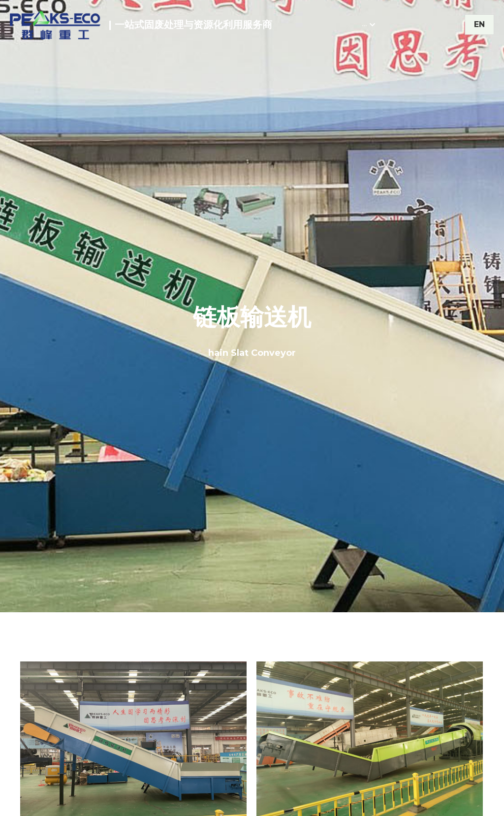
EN (479, 24)
